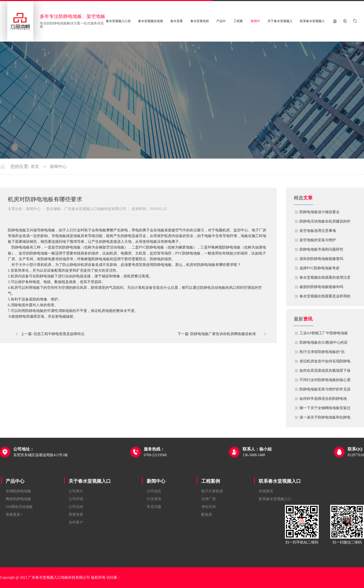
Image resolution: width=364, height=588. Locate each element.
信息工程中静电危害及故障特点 (59, 334)
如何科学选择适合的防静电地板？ (323, 400)
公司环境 (76, 499)
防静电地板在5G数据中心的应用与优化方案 (324, 344)
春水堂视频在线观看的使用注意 (325, 277)
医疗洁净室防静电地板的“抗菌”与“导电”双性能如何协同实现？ (324, 353)
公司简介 (76, 491)
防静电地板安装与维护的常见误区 (325, 391)
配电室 (207, 515)
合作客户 (76, 522)
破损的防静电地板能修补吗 (321, 287)
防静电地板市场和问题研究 (321, 249)
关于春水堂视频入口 (90, 481)
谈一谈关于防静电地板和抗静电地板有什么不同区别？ (325, 419)
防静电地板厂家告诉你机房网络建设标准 (223, 334)
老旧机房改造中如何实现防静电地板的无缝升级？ (325, 363)
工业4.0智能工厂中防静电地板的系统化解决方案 (324, 335)
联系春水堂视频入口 (280, 481)
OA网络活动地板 (19, 507)
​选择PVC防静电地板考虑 (319, 268)
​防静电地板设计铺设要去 (320, 212)
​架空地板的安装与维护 (318, 240)
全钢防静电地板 (18, 491)
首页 (35, 167)
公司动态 (154, 491)
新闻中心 (58, 167)
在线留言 (266, 491)
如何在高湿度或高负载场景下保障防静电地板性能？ (325, 372)
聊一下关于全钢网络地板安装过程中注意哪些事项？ (325, 409)
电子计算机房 (212, 491)
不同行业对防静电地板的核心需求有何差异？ (325, 381)
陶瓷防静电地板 (18, 499)
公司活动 (76, 507)
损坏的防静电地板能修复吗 (321, 259)
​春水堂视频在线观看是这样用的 (325, 296)
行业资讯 (154, 499)
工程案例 (211, 481)
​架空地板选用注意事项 (318, 231)
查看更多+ (14, 515)
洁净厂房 (209, 499)
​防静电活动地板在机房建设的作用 (325, 223)
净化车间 (209, 507)
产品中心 (15, 481)
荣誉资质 (76, 515)
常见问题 (154, 507)
